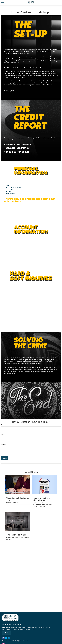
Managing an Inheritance (17, 498)
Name (2, 425)
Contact (7, 633)
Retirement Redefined (16, 535)
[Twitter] (6, 638)
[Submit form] (5, 458)
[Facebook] (3, 638)
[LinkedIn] (9, 638)
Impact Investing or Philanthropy (42, 499)
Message (3, 444)
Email (2, 435)
